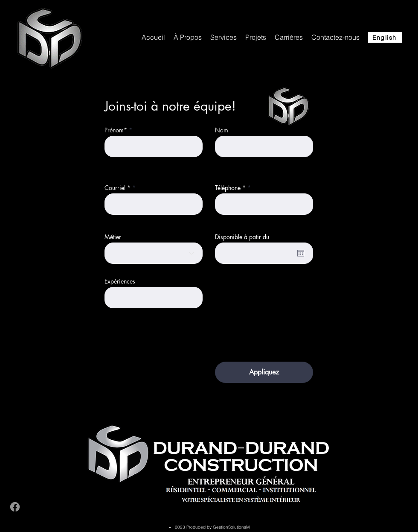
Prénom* (116, 130)
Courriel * (118, 188)
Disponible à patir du (242, 237)
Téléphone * (230, 188)
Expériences (120, 281)
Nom (222, 130)
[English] (385, 37)
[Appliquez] (264, 372)
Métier (113, 237)
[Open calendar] (301, 253)
